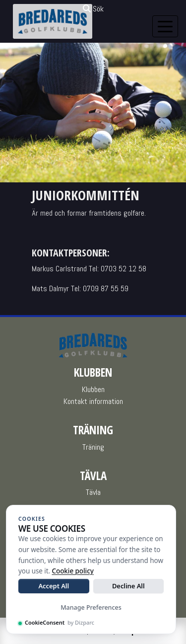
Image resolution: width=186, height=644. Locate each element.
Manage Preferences (91, 607)
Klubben (93, 389)
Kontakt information (93, 401)
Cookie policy (73, 571)
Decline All (128, 586)
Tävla (93, 492)
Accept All (54, 586)
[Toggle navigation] (165, 26)
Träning (93, 447)
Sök (93, 9)
